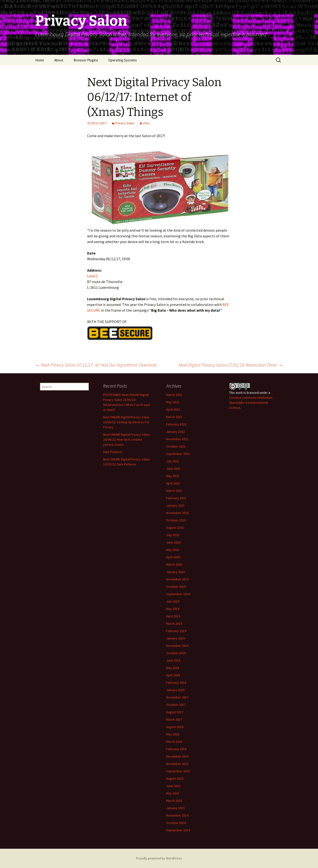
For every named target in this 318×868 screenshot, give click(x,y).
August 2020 (175, 528)
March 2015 (174, 801)
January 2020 (175, 572)
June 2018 (173, 660)
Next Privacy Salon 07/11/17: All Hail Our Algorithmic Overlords (96, 365)
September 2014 (178, 830)
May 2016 (173, 734)
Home (40, 60)
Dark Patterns (113, 452)
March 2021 (174, 491)
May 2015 (173, 793)
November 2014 (177, 815)
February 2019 (176, 631)
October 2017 (176, 705)
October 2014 (176, 823)
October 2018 (176, 653)
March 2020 (174, 564)
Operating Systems (123, 60)
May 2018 (173, 668)
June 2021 (173, 469)
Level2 (92, 276)
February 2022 (176, 424)
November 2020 (177, 513)
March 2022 (174, 417)
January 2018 (175, 690)
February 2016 (176, 749)
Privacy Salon (125, 123)
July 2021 (173, 461)
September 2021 (178, 454)
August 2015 (175, 778)
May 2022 (173, 402)
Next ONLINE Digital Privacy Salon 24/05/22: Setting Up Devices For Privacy (126, 422)
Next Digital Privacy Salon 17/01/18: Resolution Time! (231, 365)
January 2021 (175, 505)
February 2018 (176, 683)
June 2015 (173, 786)
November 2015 (177, 764)
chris (146, 123)
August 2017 (175, 712)
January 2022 (175, 432)
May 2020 (173, 550)
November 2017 (177, 697)
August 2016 (175, 727)
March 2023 (174, 395)
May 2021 (173, 476)
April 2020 (173, 557)
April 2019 (173, 616)
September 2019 (178, 594)
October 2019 (176, 587)
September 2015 (178, 771)
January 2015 (175, 808)
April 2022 (173, 409)
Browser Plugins (86, 60)
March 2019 (174, 624)
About (59, 60)
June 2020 (173, 542)
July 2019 (173, 601)
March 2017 (174, 719)
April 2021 (173, 483)
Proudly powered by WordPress (159, 858)
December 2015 (177, 756)
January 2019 (175, 638)
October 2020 (176, 520)
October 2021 (176, 446)
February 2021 (176, 498)
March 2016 (174, 742)
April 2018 (173, 675)
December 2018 (177, 646)
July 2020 (173, 535)
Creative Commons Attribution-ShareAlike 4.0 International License (251, 403)
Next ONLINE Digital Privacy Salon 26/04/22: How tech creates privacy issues (126, 439)
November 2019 (177, 579)
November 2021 (177, 439)
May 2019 (173, 609)
